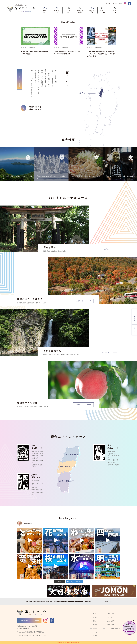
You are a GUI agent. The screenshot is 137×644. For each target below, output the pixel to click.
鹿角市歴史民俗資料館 (37, 461)
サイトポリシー (41, 635)
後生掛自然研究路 (37, 490)
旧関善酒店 (35, 458)
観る (95, 614)
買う (95, 621)
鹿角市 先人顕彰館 (113, 465)
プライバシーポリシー (24, 635)
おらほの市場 (112, 462)
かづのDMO (110, 625)
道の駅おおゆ (112, 451)
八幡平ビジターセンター (37, 484)
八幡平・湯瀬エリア (36, 476)
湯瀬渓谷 (34, 487)
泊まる (95, 628)
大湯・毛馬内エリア (113, 447)
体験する (96, 625)
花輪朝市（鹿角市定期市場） (37, 466)
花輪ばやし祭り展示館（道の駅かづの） (37, 452)
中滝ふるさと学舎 (113, 460)
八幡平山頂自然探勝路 (37, 493)
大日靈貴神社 (35, 481)
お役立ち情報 (111, 614)
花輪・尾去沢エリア (37, 447)
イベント (96, 632)
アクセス (109, 617)
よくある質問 (111, 621)
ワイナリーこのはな (37, 456)
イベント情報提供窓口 (113, 628)
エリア (95, 636)
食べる (95, 617)
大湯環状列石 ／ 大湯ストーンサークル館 (114, 456)
